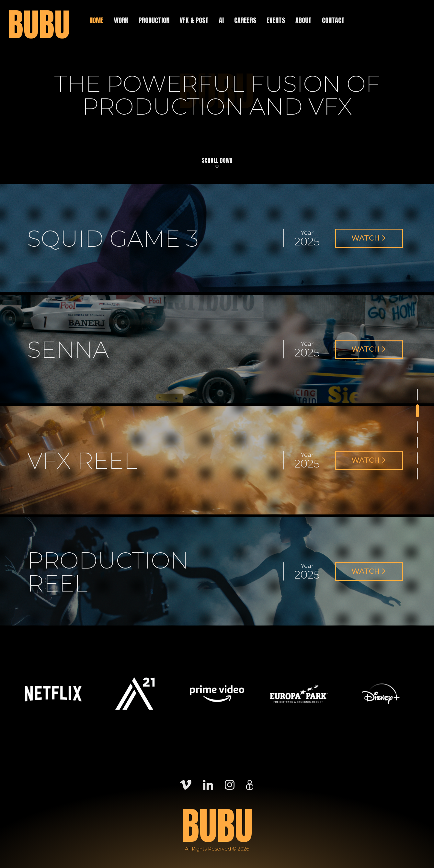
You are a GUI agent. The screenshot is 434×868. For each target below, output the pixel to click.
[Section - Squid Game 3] (417, 411)
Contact (333, 20)
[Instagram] (230, 784)
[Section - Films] (418, 474)
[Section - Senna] (418, 427)
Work (121, 20)
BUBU (39, 25)
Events (276, 20)
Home (97, 20)
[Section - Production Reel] (418, 458)
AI (221, 20)
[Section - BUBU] (418, 395)
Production (154, 20)
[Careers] (250, 784)
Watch (373, 241)
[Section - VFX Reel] (418, 443)
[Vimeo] (186, 784)
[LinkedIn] (208, 784)
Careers (245, 20)
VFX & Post (194, 20)
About (303, 20)
